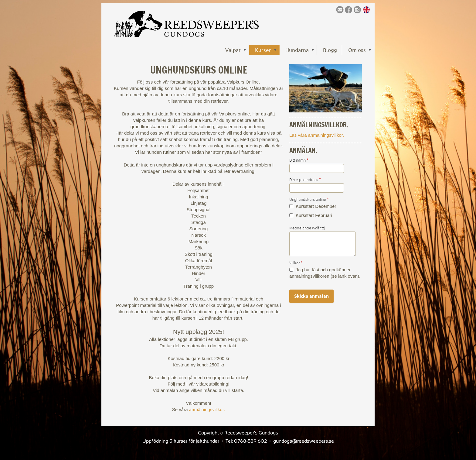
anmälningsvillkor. (207, 409)
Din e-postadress (305, 180)
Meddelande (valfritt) (307, 228)
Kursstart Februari (311, 215)
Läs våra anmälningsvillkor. (317, 135)
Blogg (330, 50)
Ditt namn (299, 160)
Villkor (296, 263)
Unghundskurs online (309, 200)
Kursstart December (313, 206)
